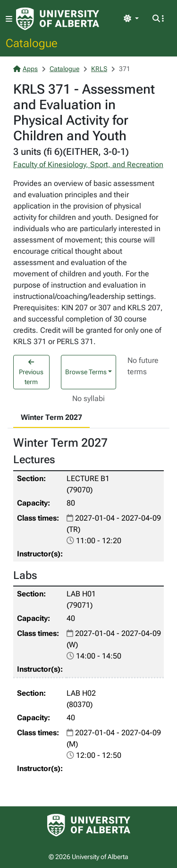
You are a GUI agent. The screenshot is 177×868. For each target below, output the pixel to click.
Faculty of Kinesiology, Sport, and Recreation (88, 165)
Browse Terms (86, 372)
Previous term (31, 372)
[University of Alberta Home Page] (58, 19)
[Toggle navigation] (9, 19)
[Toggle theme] (131, 19)
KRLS (99, 69)
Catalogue (32, 43)
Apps (25, 69)
